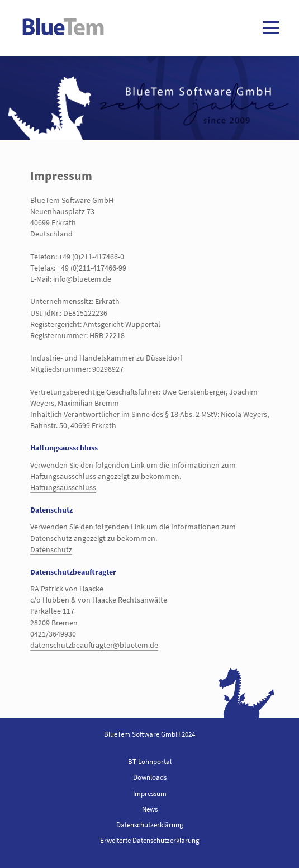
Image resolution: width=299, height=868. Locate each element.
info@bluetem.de (82, 279)
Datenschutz (51, 549)
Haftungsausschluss (63, 487)
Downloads (150, 777)
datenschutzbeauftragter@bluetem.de (94, 645)
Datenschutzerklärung (150, 825)
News (150, 809)
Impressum (150, 793)
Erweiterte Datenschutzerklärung (150, 840)
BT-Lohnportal (150, 762)
